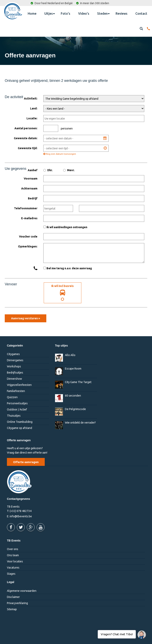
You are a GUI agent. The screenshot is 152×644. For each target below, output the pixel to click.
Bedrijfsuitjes (15, 373)
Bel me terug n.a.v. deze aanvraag (69, 268)
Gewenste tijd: (28, 148)
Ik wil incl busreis (63, 293)
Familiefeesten (16, 391)
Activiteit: (31, 98)
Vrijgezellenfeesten (19, 385)
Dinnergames (15, 360)
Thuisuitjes (14, 416)
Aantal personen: (26, 128)
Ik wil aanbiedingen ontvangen (67, 227)
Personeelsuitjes (17, 404)
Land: (34, 108)
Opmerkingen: (28, 246)
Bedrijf (33, 198)
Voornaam (31, 179)
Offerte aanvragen (26, 462)
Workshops (14, 367)
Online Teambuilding (20, 422)
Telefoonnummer (26, 208)
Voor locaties (15, 561)
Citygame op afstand (19, 428)
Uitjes (50, 13)
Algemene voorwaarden (22, 591)
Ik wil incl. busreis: (27, 283)
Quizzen (12, 397)
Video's (84, 14)
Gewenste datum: (26, 138)
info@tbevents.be (21, 516)
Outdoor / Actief (17, 410)
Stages (11, 574)
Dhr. (48, 170)
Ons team (13, 555)
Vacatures (13, 568)
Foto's (66, 14)
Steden (103, 13)
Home (32, 14)
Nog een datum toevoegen (60, 154)
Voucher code (28, 237)
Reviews (122, 14)
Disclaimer (13, 597)
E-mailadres (29, 218)
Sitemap (12, 609)
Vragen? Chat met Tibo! (140, 633)
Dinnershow (14, 379)
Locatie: (32, 118)
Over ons (13, 549)
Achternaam (29, 188)
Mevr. (69, 170)
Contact (141, 14)
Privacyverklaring (17, 603)
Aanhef (33, 170)
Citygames (13, 354)
